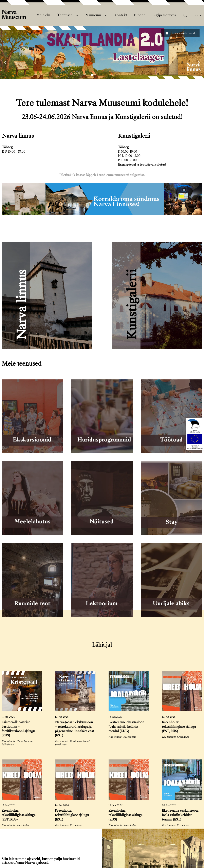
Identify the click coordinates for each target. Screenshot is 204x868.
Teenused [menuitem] (65, 15)
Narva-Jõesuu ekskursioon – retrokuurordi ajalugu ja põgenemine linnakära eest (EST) (75, 729)
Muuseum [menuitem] (93, 15)
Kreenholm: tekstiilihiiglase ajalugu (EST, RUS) (179, 727)
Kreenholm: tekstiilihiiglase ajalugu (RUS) (126, 815)
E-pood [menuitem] (140, 15)
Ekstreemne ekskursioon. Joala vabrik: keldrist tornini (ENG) (127, 727)
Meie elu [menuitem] (43, 15)
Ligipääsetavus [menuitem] (164, 15)
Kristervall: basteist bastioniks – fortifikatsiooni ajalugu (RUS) (18, 729)
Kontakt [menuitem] (121, 15)
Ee (196, 15)
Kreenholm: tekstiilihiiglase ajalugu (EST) (72, 815)
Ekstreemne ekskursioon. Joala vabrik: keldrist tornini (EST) (180, 815)
